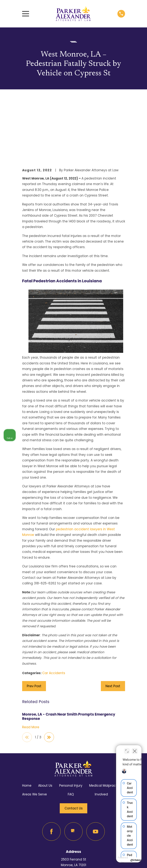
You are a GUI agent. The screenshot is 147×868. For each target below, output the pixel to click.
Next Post (113, 623)
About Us (45, 723)
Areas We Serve (35, 732)
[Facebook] (51, 769)
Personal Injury (71, 723)
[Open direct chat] (127, 749)
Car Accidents (54, 610)
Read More (31, 664)
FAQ (71, 732)
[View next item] (50, 674)
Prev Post (34, 623)
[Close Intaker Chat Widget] (135, 749)
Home (27, 723)
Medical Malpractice (106, 723)
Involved (101, 732)
